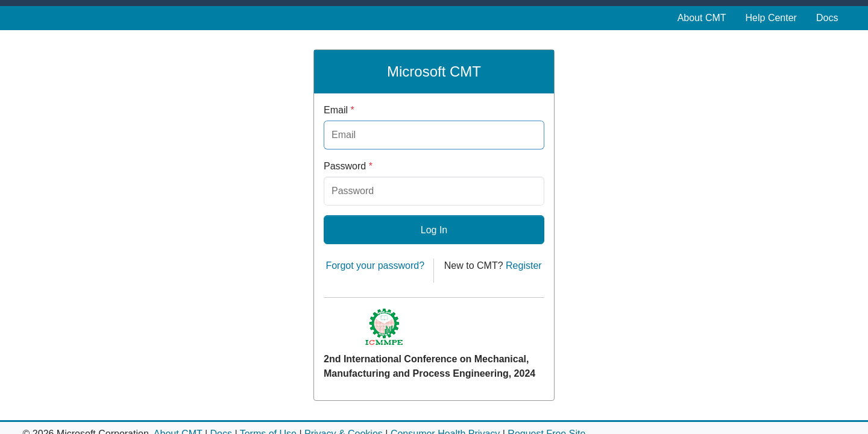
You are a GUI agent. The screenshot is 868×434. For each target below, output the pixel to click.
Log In (434, 230)
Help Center (771, 18)
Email (339, 110)
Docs (827, 18)
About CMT (702, 18)
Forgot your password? (375, 266)
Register (524, 266)
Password (348, 166)
